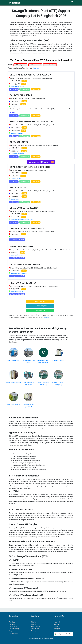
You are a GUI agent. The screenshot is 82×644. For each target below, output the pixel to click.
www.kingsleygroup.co (18, 133)
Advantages (35, 629)
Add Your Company (40, 306)
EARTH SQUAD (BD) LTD (20, 188)
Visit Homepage (40, 301)
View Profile (36, 89)
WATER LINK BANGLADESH (22, 247)
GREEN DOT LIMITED (19, 142)
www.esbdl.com (16, 199)
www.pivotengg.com (17, 291)
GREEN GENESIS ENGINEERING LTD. (25, 265)
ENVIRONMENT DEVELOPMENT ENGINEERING (30, 167)
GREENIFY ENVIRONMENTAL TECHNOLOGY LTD (30, 75)
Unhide (24, 81)
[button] (63, 634)
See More (12, 113)
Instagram (57, 629)
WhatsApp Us (40, 310)
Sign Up (34, 622)
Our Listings (13, 626)
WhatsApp (25, 89)
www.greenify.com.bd (17, 86)
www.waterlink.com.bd (18, 255)
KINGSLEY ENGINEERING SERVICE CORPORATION (31, 122)
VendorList (14, 3)
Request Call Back (17, 240)
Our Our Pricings (14, 629)
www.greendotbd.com (17, 154)
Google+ (56, 631)
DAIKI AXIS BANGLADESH (21, 95)
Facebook (57, 622)
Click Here (36, 68)
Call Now (14, 89)
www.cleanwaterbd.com (18, 237)
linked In (56, 624)
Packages (35, 631)
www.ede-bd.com (16, 179)
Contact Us (12, 624)
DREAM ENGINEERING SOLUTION (24, 208)
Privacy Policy (14, 633)
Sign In (34, 624)
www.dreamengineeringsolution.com (22, 220)
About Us (12, 622)
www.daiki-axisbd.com (18, 107)
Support (11, 631)
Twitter (56, 626)
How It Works (36, 626)
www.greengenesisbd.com (19, 273)
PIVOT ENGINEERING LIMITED (23, 283)
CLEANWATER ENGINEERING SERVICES (27, 228)
